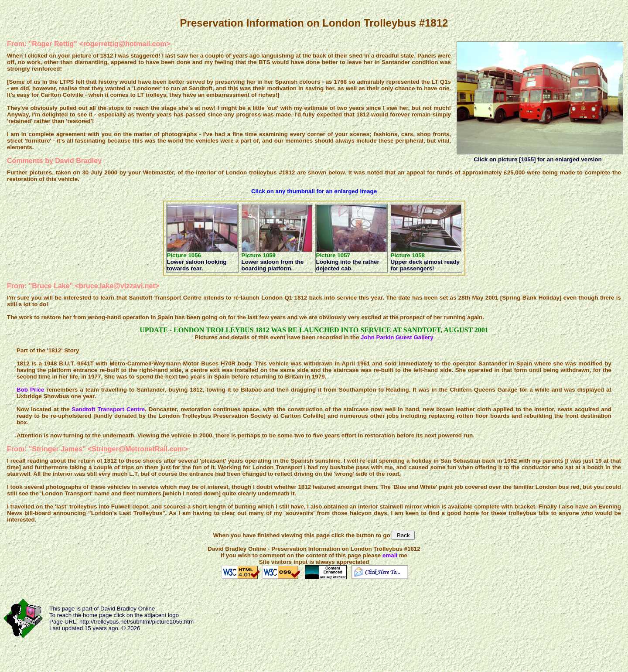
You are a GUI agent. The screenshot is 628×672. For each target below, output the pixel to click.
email (390, 555)
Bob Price (30, 390)
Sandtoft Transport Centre (109, 409)
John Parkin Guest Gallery (397, 337)
